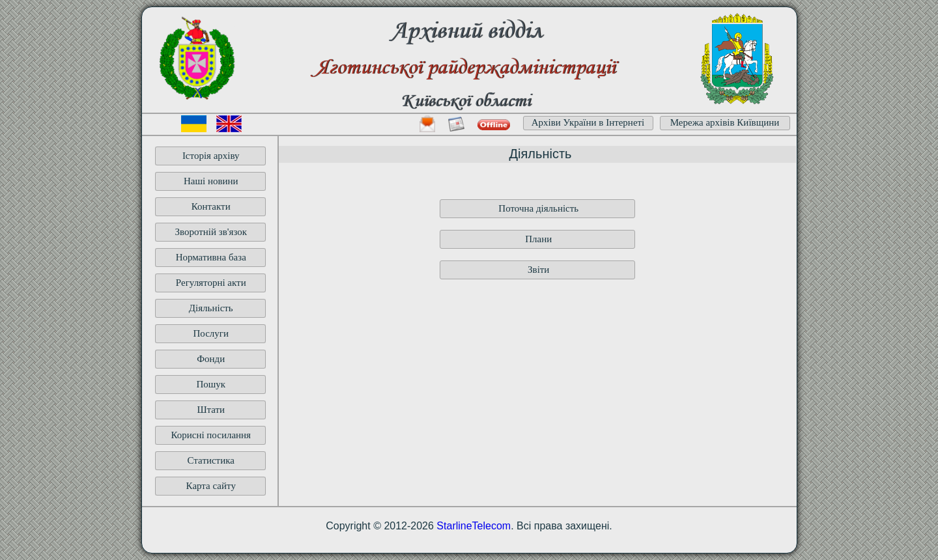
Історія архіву (211, 156)
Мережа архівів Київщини (725, 122)
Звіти (538, 270)
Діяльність (211, 308)
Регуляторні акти (211, 283)
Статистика (211, 460)
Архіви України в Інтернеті (588, 122)
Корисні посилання (211, 435)
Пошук (211, 384)
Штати (211, 410)
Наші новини (211, 181)
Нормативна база (211, 257)
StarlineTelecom (474, 526)
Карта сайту (211, 486)
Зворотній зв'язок (211, 232)
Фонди (211, 359)
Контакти (211, 206)
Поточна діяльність (538, 208)
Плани (538, 239)
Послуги (211, 333)
